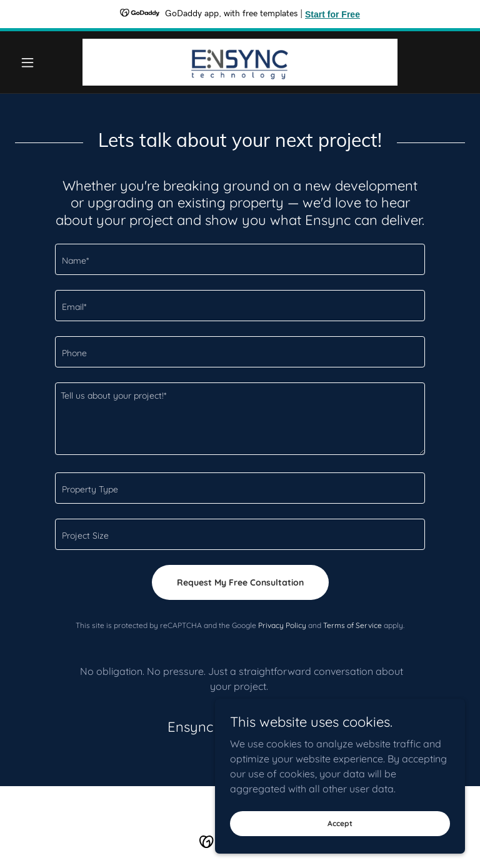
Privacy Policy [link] (282, 625)
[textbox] (240, 259)
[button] (49, 62)
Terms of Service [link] (352, 625)
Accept (340, 823)
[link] (240, 62)
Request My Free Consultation (240, 582)
